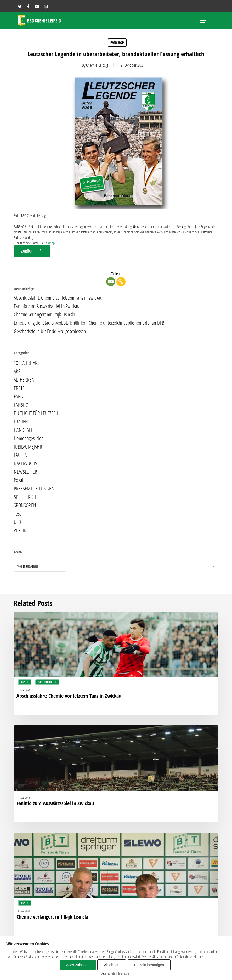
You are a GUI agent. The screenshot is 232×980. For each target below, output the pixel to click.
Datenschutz (108, 973)
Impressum (125, 973)
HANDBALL (23, 430)
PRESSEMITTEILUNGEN (34, 489)
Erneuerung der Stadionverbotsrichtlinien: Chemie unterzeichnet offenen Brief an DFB (89, 323)
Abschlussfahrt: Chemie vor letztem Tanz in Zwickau (58, 298)
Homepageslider (28, 438)
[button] (203, 21)
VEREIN (20, 530)
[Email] (111, 282)
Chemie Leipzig (97, 65)
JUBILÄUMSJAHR (28, 447)
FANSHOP (117, 43)
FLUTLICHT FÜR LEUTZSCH (36, 413)
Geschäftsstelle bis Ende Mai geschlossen (50, 331)
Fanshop (50, 243)
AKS (17, 371)
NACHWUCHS (26, 463)
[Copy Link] (121, 282)
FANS (18, 396)
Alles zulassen (78, 965)
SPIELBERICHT (26, 497)
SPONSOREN (25, 505)
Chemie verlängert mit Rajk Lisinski (44, 315)
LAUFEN (21, 455)
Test (17, 514)
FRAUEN (21, 422)
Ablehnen (112, 965)
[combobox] (40, 566)
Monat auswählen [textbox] (28, 566)
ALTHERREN (24, 380)
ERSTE (19, 388)
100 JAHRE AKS (27, 363)
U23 (17, 522)
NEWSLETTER (26, 472)
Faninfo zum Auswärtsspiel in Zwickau (47, 306)
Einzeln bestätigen (149, 965)
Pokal (19, 480)
